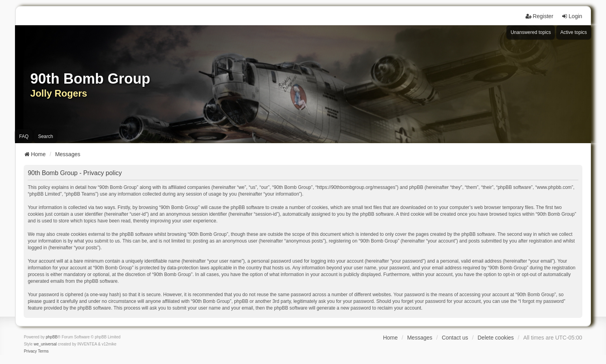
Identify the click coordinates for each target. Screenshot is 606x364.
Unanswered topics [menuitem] (531, 32)
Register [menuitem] (539, 16)
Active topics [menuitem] (573, 32)
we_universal (45, 344)
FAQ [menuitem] (24, 136)
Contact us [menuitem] (455, 338)
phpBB (52, 337)
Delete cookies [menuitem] (496, 338)
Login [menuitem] (572, 16)
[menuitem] (30, 351)
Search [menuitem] (45, 136)
